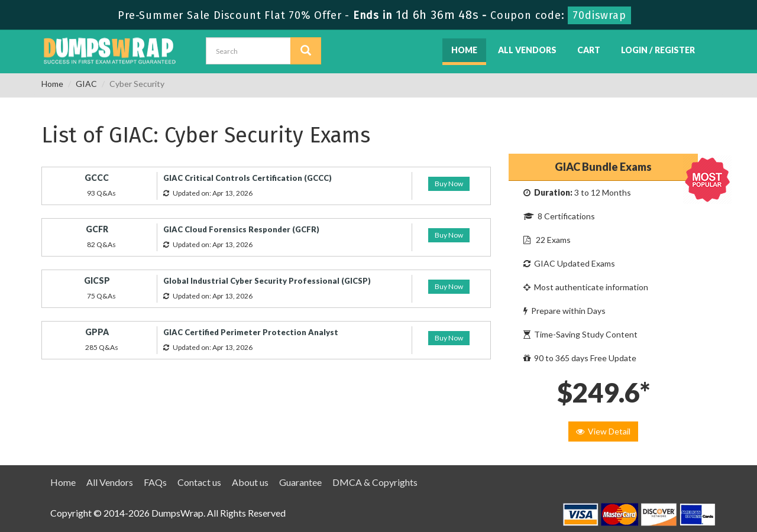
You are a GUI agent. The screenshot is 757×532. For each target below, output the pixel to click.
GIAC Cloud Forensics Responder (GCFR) (241, 229)
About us (250, 482)
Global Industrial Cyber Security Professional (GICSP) (267, 281)
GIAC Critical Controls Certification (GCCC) (248, 178)
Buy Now (449, 184)
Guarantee (300, 482)
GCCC (97, 178)
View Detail (603, 431)
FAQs (155, 482)
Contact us (199, 482)
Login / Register (658, 50)
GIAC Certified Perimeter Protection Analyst (251, 332)
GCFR (97, 229)
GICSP (97, 280)
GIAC (86, 84)
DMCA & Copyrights (375, 482)
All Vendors (527, 50)
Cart (589, 50)
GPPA (97, 332)
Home (464, 50)
